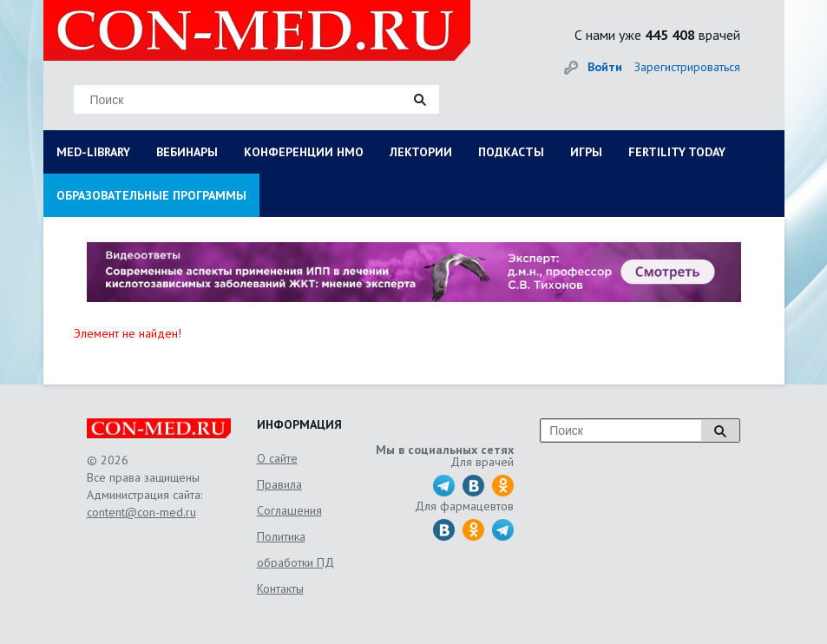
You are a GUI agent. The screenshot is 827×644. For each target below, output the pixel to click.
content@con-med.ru (141, 512)
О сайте (277, 458)
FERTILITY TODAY (677, 152)
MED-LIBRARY (93, 152)
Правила (279, 484)
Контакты (280, 588)
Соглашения (289, 510)
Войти (605, 67)
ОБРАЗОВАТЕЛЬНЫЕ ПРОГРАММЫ (151, 195)
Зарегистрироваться (687, 67)
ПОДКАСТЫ (511, 152)
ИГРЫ (586, 152)
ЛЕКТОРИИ (421, 152)
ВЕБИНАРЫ (187, 152)
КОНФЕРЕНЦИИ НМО (304, 152)
